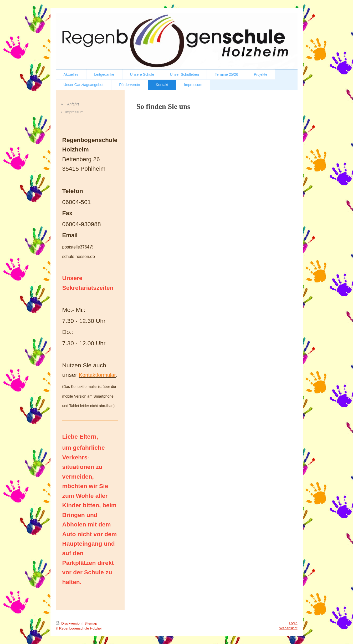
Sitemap (91, 623)
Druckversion (69, 623)
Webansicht (288, 628)
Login (293, 623)
